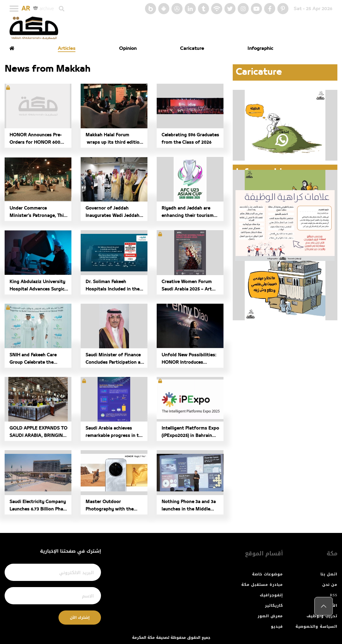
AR (26, 9)
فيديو (277, 626)
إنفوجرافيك (271, 595)
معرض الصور (270, 616)
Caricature (192, 48)
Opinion (128, 48)
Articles (67, 48)
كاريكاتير (274, 606)
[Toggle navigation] (14, 9)
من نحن (330, 585)
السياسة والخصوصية (316, 626)
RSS (334, 595)
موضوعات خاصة (268, 574)
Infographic (260, 48)
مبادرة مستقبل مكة (262, 585)
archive (44, 8)
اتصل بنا (329, 574)
